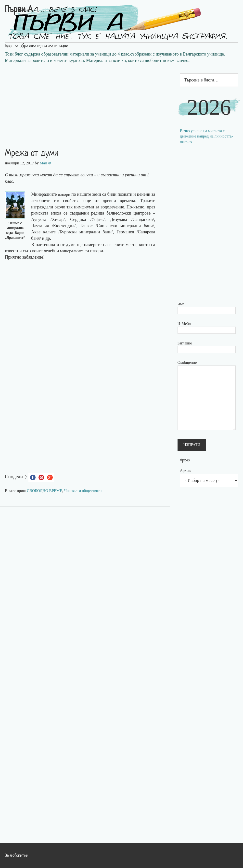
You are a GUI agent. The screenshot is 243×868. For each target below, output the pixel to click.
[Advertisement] (85, 103)
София (97, 219)
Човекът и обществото (83, 491)
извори (65, 194)
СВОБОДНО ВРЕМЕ (45, 491)
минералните (72, 251)
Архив (185, 471)
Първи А (19, 10)
